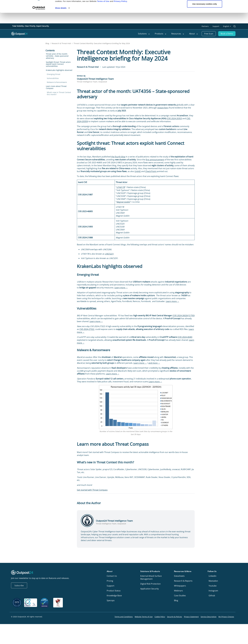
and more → (154, 363)
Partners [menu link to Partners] (205, 26)
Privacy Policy (120, 184)
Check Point (151, 171)
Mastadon (213, 581)
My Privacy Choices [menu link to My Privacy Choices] (226, 617)
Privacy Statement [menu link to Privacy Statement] (191, 617)
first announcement (155, 160)
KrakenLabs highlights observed (59, 70)
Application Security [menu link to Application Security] (150, 589)
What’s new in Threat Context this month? (59, 93)
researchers (163, 108)
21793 (191, 316)
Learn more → (121, 288)
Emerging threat (54, 74)
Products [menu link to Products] (161, 34)
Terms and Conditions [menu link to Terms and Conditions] (124, 617)
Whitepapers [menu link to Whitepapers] (180, 586)
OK (205, 179)
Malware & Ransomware (57, 82)
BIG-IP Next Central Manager (159, 316)
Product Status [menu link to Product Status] (114, 591)
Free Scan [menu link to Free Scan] (209, 34)
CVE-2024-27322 (87, 329)
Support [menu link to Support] (216, 26)
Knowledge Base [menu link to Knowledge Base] (114, 596)
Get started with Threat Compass (92, 490)
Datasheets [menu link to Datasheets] (179, 576)
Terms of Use (103, 184)
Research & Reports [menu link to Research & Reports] (183, 581)
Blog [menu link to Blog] (176, 600)
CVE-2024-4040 (185, 337)
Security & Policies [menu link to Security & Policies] (175, 617)
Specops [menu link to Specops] (111, 600)
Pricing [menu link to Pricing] (110, 581)
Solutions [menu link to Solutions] (144, 34)
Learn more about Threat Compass (56, 87)
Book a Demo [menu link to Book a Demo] (227, 34)
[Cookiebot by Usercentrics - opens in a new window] (39, 191)
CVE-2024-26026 (180, 316)
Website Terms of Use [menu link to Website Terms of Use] (144, 617)
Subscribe (19, 585)
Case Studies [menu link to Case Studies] (180, 596)
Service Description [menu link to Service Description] (209, 617)
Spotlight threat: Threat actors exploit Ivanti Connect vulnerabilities (58, 64)
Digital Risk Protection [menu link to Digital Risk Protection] (150, 584)
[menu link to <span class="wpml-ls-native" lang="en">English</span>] (227, 26)
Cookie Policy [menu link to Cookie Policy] (160, 617)
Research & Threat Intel (61, 43)
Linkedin (212, 576)
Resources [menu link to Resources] (178, 34)
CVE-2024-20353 (175, 118)
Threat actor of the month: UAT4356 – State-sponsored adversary (57, 56)
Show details (61, 191)
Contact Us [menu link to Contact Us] (112, 576)
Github (212, 596)
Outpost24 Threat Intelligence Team (95, 79)
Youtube (213, 586)
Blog (47, 43)
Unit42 (138, 171)
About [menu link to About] (194, 34)
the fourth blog (118, 157)
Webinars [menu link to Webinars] (178, 591)
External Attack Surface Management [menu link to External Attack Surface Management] (151, 577)
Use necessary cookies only (205, 187)
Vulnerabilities (53, 78)
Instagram (213, 591)
